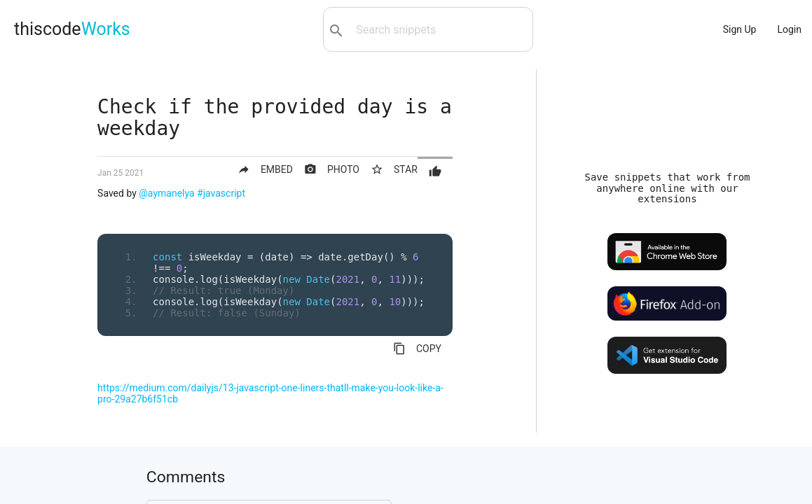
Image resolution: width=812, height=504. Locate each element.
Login (789, 29)
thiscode (72, 29)
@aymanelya (166, 193)
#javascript (221, 193)
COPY (417, 349)
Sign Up (740, 29)
